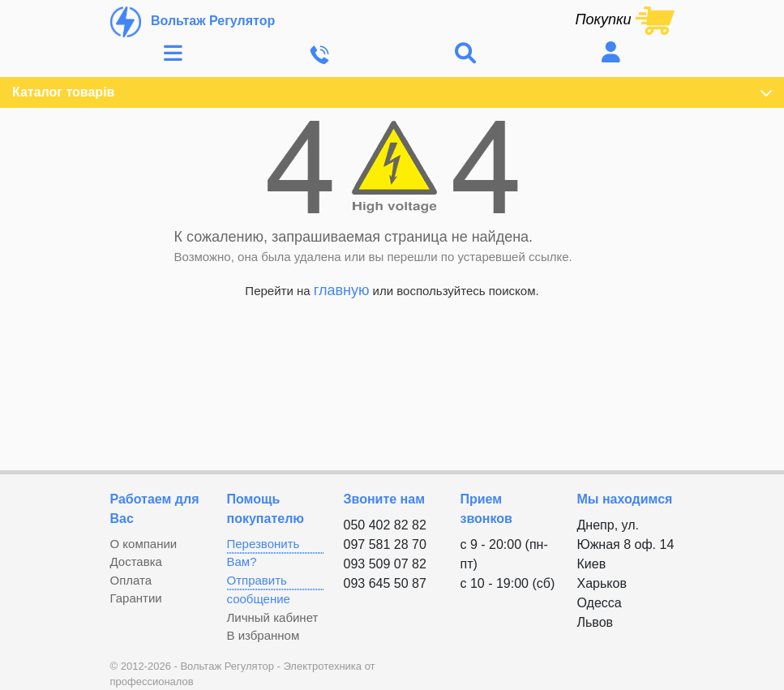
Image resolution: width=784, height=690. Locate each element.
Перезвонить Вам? (263, 553)
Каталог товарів (392, 92)
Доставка (136, 561)
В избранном (263, 635)
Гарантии (136, 598)
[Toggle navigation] (173, 54)
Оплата (131, 580)
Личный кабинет (273, 617)
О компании (144, 544)
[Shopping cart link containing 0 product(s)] (624, 19)
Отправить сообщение (259, 589)
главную (342, 290)
